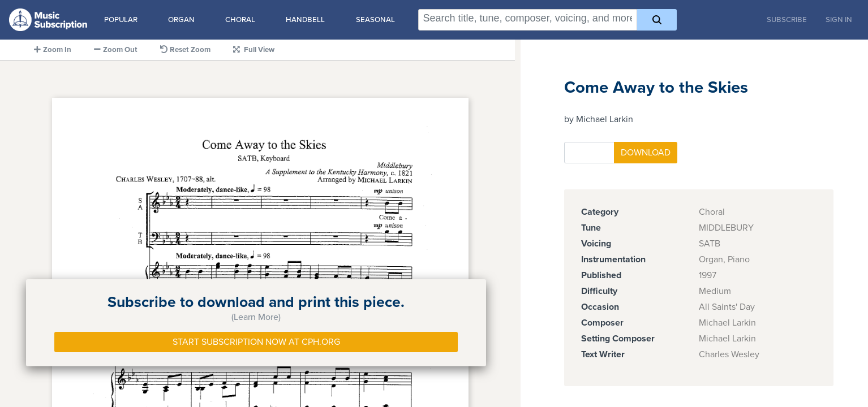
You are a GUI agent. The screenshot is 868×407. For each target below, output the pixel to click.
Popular (121, 20)
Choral (240, 20)
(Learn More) (256, 317)
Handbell (305, 20)
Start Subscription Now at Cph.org (256, 342)
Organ (181, 20)
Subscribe (787, 20)
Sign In (839, 20)
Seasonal (375, 20)
